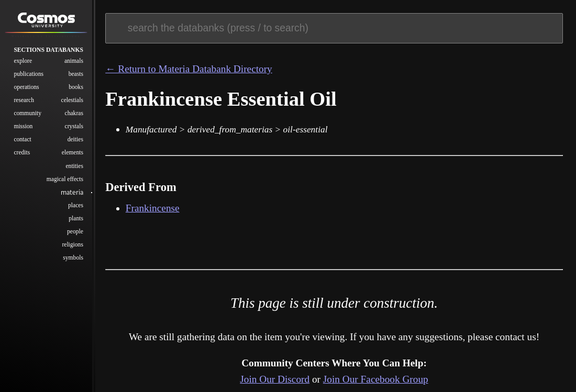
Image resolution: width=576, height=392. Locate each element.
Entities (74, 169)
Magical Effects (65, 182)
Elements (73, 156)
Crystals (74, 130)
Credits (22, 156)
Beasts (76, 77)
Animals (74, 64)
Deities (75, 143)
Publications (29, 77)
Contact (22, 143)
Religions (72, 247)
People (75, 234)
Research (24, 103)
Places (76, 208)
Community (27, 116)
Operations (26, 90)
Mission (23, 130)
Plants (76, 221)
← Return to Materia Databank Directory (189, 69)
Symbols (73, 260)
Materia (72, 195)
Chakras (74, 116)
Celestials (72, 103)
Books (76, 90)
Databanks (65, 53)
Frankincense (153, 208)
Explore (23, 64)
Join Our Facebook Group (376, 379)
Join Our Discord (275, 379)
